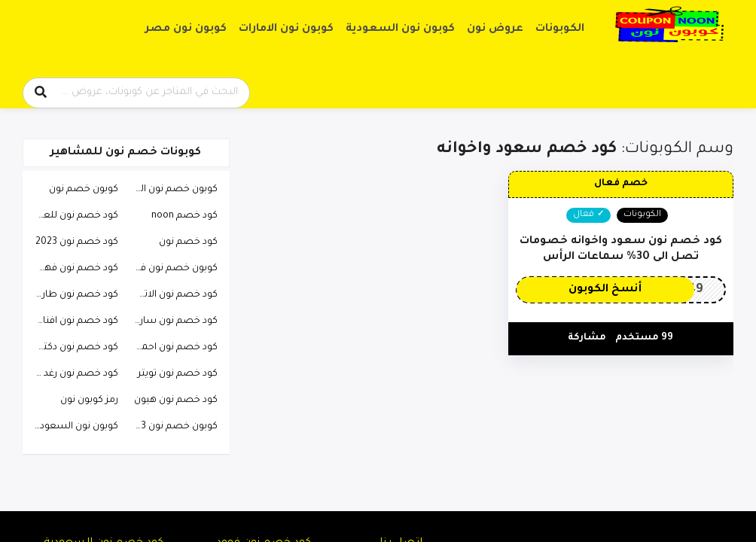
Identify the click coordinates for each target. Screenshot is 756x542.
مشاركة (587, 338)
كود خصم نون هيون (176, 400)
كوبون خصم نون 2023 (171, 427)
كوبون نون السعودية (400, 29)
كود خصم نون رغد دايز (73, 374)
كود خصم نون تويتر (178, 374)
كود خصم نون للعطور (73, 216)
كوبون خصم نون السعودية (171, 190)
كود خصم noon (184, 216)
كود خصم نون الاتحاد (174, 295)
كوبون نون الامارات (286, 29)
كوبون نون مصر (186, 29)
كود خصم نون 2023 (77, 242)
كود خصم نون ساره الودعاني (171, 321)
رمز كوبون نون (89, 400)
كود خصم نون (188, 242)
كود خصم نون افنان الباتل (73, 321)
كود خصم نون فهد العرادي (73, 269)
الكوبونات (560, 29)
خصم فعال (621, 184)
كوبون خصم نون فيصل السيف (171, 269)
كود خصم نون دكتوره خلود (73, 348)
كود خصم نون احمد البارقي (171, 348)
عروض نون (495, 29)
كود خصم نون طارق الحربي (73, 295)
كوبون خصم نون (84, 190)
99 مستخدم (644, 338)
